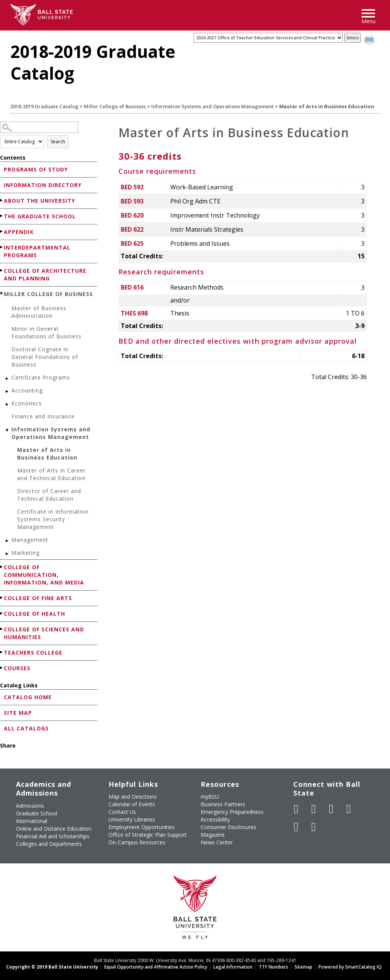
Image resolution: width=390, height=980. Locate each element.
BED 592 (132, 187)
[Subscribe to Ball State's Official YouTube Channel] (331, 809)
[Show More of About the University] (2, 200)
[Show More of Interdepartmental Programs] (2, 247)
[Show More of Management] (8, 541)
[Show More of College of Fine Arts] (2, 598)
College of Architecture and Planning (45, 275)
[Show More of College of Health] (2, 613)
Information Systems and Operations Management (213, 106)
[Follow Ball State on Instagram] (349, 809)
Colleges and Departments (49, 844)
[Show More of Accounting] (8, 392)
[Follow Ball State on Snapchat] (314, 827)
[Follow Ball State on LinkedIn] (296, 827)
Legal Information (233, 967)
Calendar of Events (132, 804)
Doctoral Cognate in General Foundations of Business (45, 357)
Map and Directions (133, 797)
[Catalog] (268, 38)
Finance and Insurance (43, 416)
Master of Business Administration (39, 312)
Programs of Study (36, 169)
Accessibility (215, 819)
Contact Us (122, 812)
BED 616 (132, 287)
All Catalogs (26, 728)
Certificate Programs (41, 377)
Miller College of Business (115, 106)
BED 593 (132, 201)
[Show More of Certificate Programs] (8, 379)
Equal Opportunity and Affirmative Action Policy (156, 967)
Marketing (26, 553)
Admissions (30, 806)
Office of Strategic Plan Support (148, 835)
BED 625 (132, 243)
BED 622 (132, 229)
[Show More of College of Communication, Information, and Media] (2, 567)
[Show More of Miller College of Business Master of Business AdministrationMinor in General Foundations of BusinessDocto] (2, 294)
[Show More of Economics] (8, 404)
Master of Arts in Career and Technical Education (51, 474)
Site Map (18, 713)
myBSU (210, 797)
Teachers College (33, 653)
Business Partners (223, 804)
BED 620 (132, 215)
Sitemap (303, 967)
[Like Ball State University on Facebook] (296, 809)
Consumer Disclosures (229, 827)
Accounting (27, 390)
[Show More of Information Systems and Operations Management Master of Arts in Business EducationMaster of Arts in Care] (8, 430)
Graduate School (37, 813)
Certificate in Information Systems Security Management (53, 519)
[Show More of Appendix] (2, 231)
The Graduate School (40, 216)
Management (30, 540)
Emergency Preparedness (232, 812)
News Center (217, 842)
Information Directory (43, 185)
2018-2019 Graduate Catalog (44, 106)
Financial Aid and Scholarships (53, 836)
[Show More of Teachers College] (2, 652)
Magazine (213, 835)
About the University (39, 201)
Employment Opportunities (142, 827)
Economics (27, 403)
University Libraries (132, 819)
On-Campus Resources (137, 842)
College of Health (34, 614)
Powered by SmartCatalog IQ (350, 967)
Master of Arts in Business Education (47, 454)
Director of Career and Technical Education (49, 495)
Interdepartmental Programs (37, 251)
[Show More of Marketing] (8, 554)
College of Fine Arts (38, 598)
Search (58, 142)
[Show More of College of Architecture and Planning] (2, 270)
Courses (17, 668)
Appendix (19, 232)
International (32, 821)
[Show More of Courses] (2, 668)
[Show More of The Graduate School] (2, 216)
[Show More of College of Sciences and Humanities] (2, 629)
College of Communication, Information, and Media (44, 575)
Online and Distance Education (54, 829)
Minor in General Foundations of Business (46, 332)
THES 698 (134, 313)
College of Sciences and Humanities (44, 633)
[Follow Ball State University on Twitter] (314, 809)
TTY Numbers (273, 967)
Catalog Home (28, 697)
